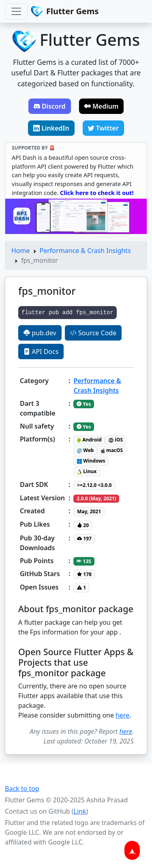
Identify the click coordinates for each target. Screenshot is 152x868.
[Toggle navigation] (16, 11)
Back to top (22, 789)
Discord (50, 106)
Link (80, 811)
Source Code (93, 333)
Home (21, 251)
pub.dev (40, 333)
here (122, 715)
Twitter (103, 128)
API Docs (41, 351)
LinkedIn (51, 128)
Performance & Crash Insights (85, 251)
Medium (102, 106)
